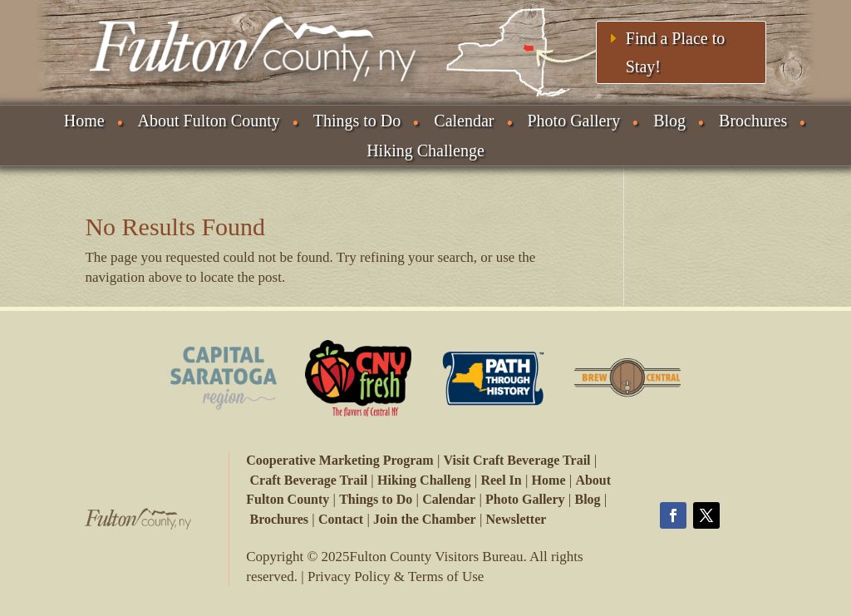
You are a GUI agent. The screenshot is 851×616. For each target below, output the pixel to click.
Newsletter (517, 519)
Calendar (464, 121)
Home (84, 121)
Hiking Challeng (424, 480)
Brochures (753, 121)
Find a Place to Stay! (675, 52)
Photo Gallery (574, 121)
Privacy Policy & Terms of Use (396, 577)
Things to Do (357, 121)
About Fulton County (209, 121)
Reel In (501, 480)
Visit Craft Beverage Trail (517, 460)
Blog (669, 121)
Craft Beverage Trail (309, 480)
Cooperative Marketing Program (339, 460)
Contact (341, 519)
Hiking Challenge (425, 150)
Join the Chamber (425, 519)
